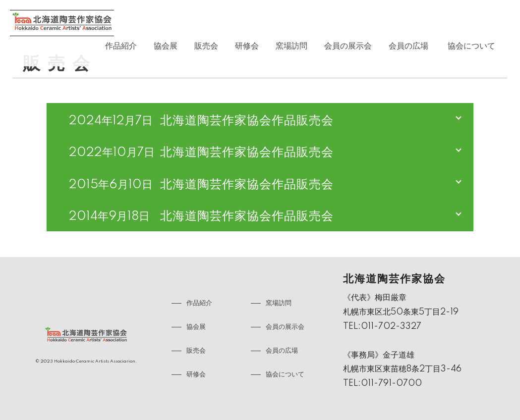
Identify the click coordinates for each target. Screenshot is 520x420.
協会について (471, 46)
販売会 (206, 46)
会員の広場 (408, 46)
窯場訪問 (291, 46)
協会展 (166, 46)
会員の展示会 (348, 46)
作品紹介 (121, 46)
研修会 (247, 46)
